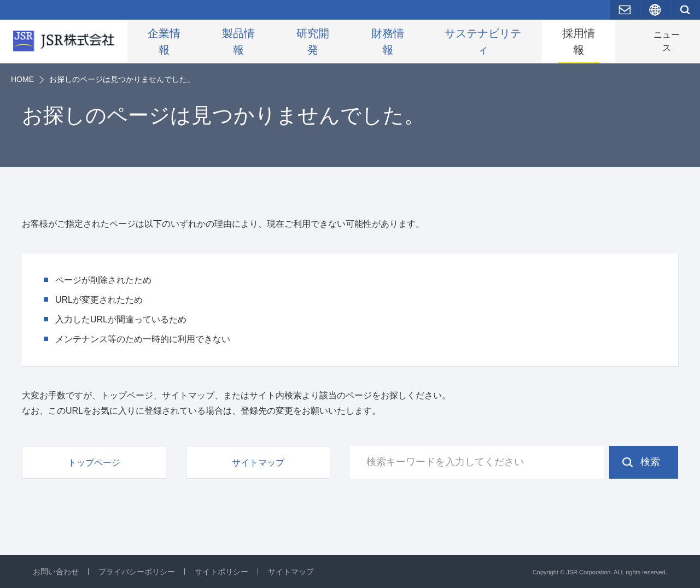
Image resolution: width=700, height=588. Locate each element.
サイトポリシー (221, 572)
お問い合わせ (56, 572)
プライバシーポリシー (137, 572)
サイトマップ (291, 572)
